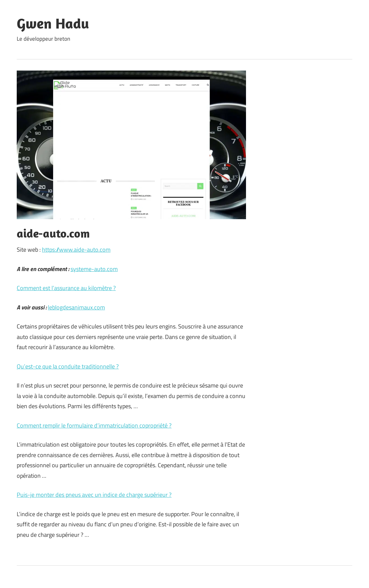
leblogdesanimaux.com (76, 307)
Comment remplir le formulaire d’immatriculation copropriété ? (94, 425)
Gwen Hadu (53, 23)
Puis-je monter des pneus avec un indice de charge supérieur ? (94, 495)
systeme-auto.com (94, 269)
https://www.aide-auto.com (76, 250)
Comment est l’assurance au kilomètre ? (66, 288)
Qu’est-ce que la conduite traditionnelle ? (68, 366)
